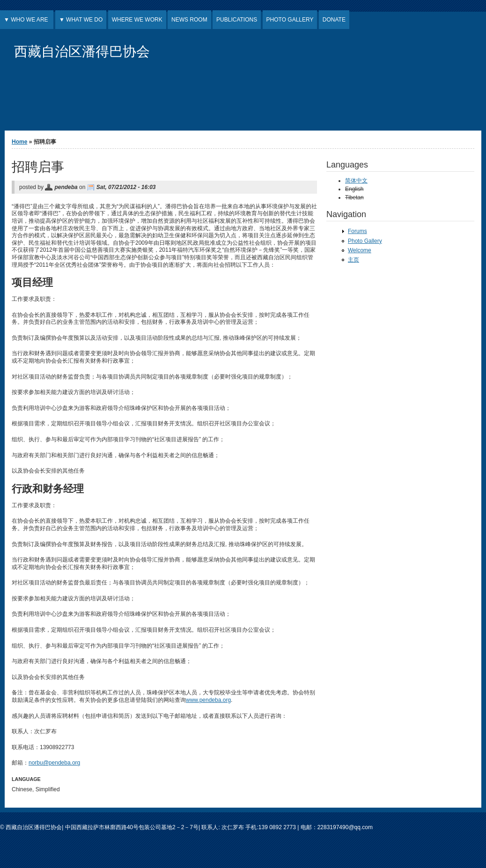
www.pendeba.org (208, 700)
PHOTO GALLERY (290, 20)
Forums (357, 231)
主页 (353, 260)
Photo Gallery (365, 241)
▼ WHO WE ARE (27, 20)
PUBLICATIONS (237, 20)
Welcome (360, 250)
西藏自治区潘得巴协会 (82, 51)
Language (26, 779)
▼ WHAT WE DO (81, 20)
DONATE (334, 20)
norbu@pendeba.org (54, 763)
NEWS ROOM (189, 20)
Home (19, 142)
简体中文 (356, 181)
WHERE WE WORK (137, 20)
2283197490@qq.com (345, 827)
